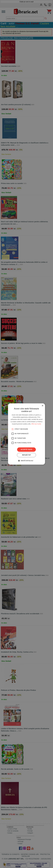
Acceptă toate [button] (27, 449)
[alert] (26, 434)
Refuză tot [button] (26, 455)
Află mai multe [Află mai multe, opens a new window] (36, 424)
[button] (26, 461)
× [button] (42, 406)
